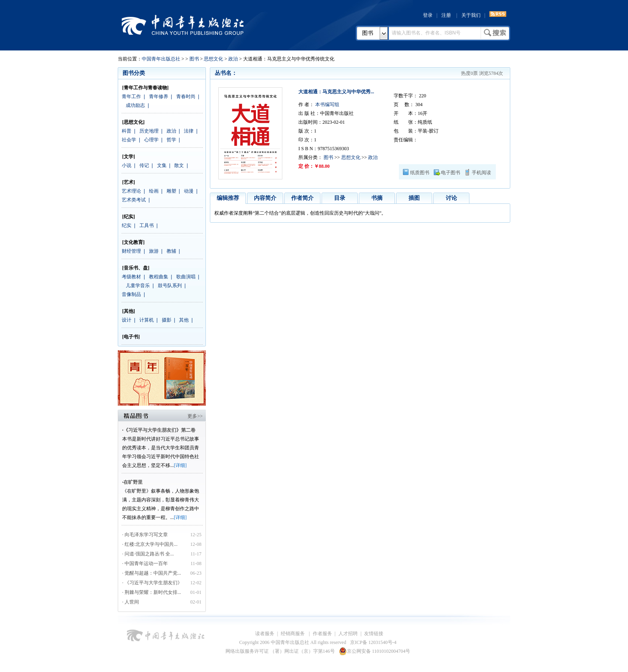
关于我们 (471, 15)
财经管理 (131, 251)
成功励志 (135, 105)
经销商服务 (293, 634)
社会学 (129, 140)
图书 (368, 33)
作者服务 (322, 634)
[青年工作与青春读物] (145, 88)
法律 (189, 131)
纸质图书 (420, 173)
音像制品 (131, 294)
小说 (127, 165)
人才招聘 (348, 634)
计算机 (147, 320)
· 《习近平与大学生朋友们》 (152, 583)
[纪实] (129, 217)
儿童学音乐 (138, 286)
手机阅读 (481, 173)
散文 (179, 165)
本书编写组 (327, 105)
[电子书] (131, 337)
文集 (162, 165)
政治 (233, 59)
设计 (127, 320)
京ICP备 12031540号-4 (373, 642)
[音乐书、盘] (136, 268)
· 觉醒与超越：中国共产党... (152, 573)
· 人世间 (131, 602)
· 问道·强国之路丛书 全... (148, 554)
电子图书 (451, 173)
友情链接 (374, 634)
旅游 (154, 251)
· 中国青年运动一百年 (145, 563)
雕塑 (171, 191)
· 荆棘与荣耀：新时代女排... (152, 592)
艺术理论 (131, 191)
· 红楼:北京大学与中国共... (150, 544)
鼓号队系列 (170, 286)
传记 (144, 165)
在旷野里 (133, 482)
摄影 (167, 320)
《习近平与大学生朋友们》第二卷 (159, 430)
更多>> (195, 416)
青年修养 (159, 97)
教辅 (171, 251)
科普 (127, 131)
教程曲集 (159, 277)
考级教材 (131, 277)
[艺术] (129, 182)
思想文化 (213, 59)
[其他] (129, 311)
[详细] (180, 465)
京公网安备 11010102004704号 (375, 651)
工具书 (147, 225)
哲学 (171, 140)
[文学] (129, 157)
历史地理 (149, 131)
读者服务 (265, 634)
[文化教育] (133, 242)
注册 (446, 15)
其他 (184, 320)
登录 (428, 15)
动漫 (189, 191)
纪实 (127, 225)
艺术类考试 (134, 200)
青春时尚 (186, 97)
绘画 (154, 191)
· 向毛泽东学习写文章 (145, 535)
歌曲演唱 (186, 277)
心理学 (151, 140)
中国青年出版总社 (183, 25)
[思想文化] (133, 122)
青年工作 (131, 97)
